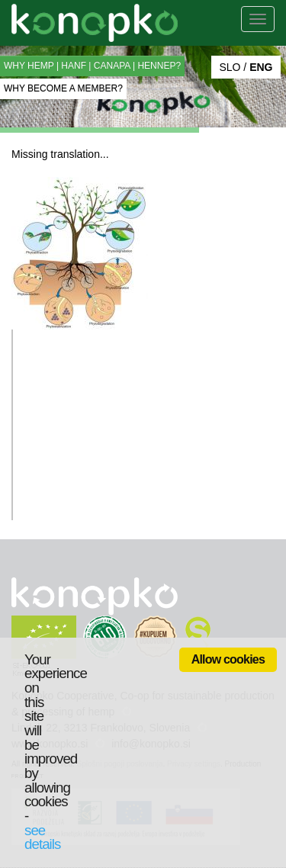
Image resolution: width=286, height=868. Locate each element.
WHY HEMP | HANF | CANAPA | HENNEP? (92, 66)
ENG (261, 67)
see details (42, 837)
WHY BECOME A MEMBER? (63, 88)
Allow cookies (228, 659)
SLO (230, 67)
